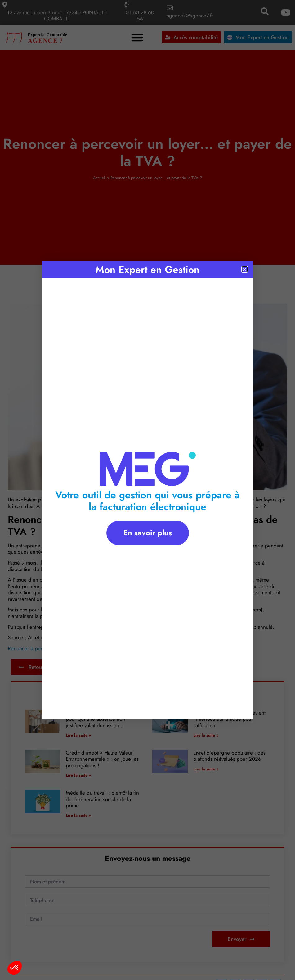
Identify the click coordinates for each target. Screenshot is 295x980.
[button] (15, 968)
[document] (147, 490)
